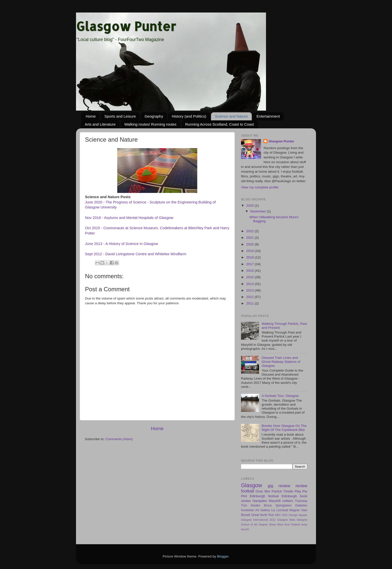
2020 (250, 244)
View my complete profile (260, 187)
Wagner (295, 510)
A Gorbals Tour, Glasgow (280, 396)
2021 (250, 238)
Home (91, 116)
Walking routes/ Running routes (150, 124)
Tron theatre (251, 505)
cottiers (288, 501)
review (301, 486)
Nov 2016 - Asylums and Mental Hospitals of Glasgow (129, 218)
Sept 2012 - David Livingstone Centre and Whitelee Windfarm (136, 254)
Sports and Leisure (120, 116)
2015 (250, 277)
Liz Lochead (280, 510)
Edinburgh (289, 496)
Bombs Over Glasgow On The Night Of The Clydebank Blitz (284, 428)
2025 (250, 206)
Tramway (301, 501)
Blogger (223, 556)
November (258, 211)
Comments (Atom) (119, 439)
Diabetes (301, 505)
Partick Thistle (282, 491)
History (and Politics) (189, 116)
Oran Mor (263, 491)
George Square (298, 515)
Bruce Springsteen (278, 505)
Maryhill (275, 501)
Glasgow (251, 485)
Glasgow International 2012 (258, 520)
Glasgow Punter (126, 26)
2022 (250, 231)
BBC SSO (281, 515)
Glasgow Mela (286, 520)
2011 (250, 303)
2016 (250, 271)
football (247, 491)
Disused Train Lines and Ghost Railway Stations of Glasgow (281, 362)
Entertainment (268, 116)
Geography (154, 116)
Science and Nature (231, 116)
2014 (250, 284)
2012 (250, 297)
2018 (250, 257)
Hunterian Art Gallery (255, 510)
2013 (250, 290)
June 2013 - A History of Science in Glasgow (121, 244)
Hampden (260, 501)
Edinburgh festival (264, 496)
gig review (279, 486)
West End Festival (289, 524)
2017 (250, 264)
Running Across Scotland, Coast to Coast (220, 124)
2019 (250, 251)
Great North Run (263, 515)
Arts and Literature (100, 124)
